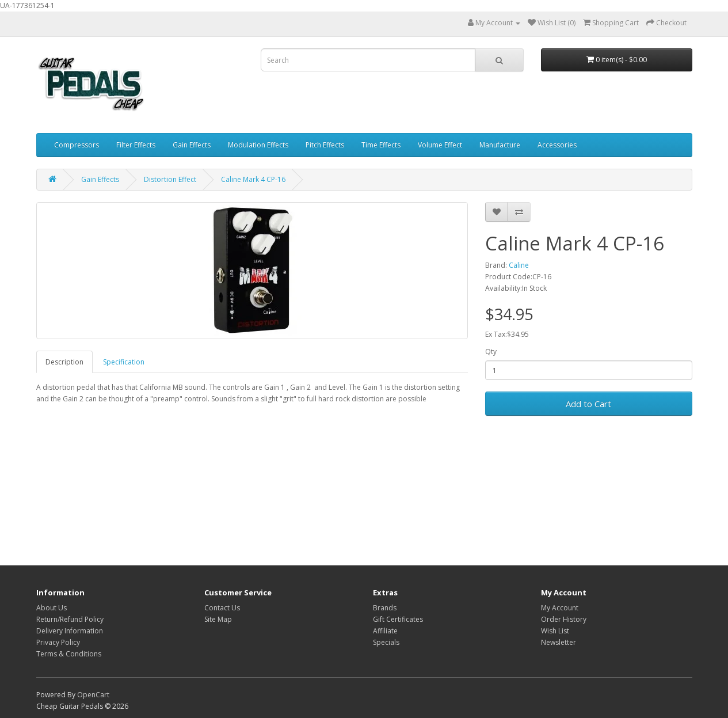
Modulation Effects (258, 145)
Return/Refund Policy (70, 619)
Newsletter (559, 642)
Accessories (557, 145)
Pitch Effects (325, 145)
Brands (385, 608)
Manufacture (500, 145)
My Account (560, 608)
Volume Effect (440, 145)
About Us (52, 608)
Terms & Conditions (69, 654)
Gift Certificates (398, 619)
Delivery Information (70, 631)
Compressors (77, 145)
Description (64, 362)
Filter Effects (136, 145)
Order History (564, 619)
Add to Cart (588, 404)
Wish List (555, 631)
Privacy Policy (58, 642)
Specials (386, 642)
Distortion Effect (170, 179)
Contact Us (222, 608)
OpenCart (93, 695)
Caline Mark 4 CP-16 (253, 179)
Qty (491, 352)
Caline (519, 265)
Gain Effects (192, 145)
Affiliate (385, 631)
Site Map (218, 619)
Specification (124, 362)
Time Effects (381, 145)
